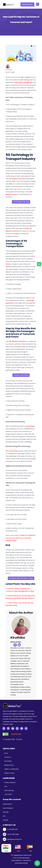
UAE (4, 816)
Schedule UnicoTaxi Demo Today (21, 578)
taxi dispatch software (17, 179)
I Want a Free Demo (21, 375)
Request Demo (27, 4)
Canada (5, 820)
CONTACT (8, 757)
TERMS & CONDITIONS (11, 769)
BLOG (6, 753)
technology (30, 426)
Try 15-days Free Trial (21, 202)
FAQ (6, 786)
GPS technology (12, 451)
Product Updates (10, 782)
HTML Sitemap (9, 790)
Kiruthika (9, 70)
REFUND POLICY (9, 765)
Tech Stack (8, 794)
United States (7, 804)
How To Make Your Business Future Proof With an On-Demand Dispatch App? (20, 538)
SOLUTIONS (8, 761)
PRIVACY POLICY (10, 773)
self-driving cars (27, 80)
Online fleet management (23, 82)
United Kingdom (8, 808)
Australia (6, 812)
